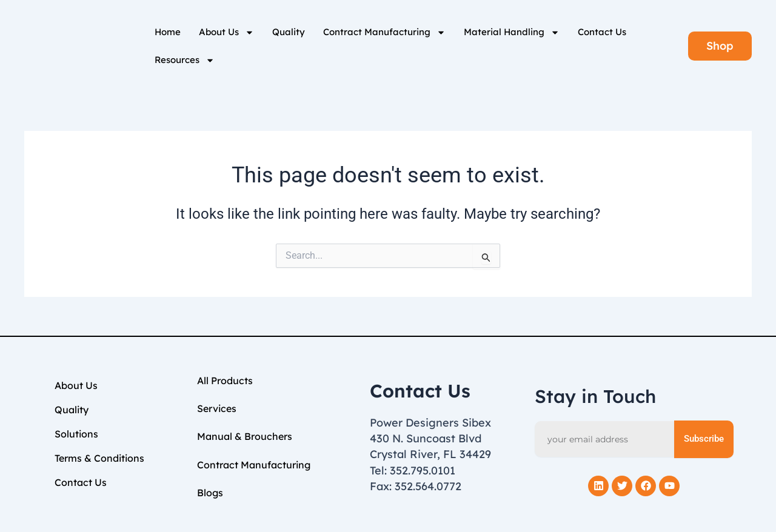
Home (168, 32)
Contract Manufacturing (384, 32)
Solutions (76, 434)
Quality (289, 32)
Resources (185, 60)
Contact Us (602, 32)
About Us (226, 32)
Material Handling (512, 32)
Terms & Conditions (99, 458)
